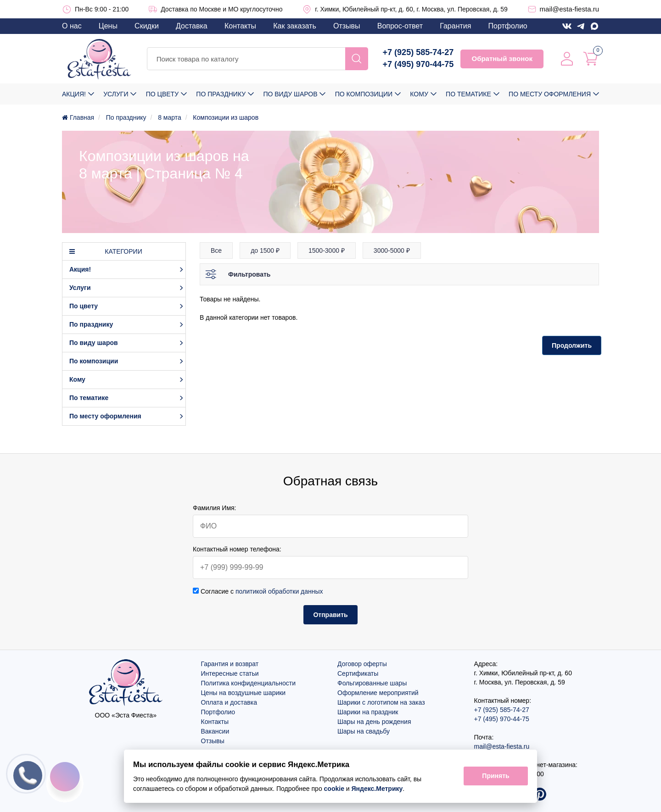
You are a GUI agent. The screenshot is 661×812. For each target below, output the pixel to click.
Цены (108, 26)
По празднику (221, 94)
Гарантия (455, 26)
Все (216, 250)
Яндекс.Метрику (377, 789)
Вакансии (215, 731)
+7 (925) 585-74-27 (418, 52)
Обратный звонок (502, 58)
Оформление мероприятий (378, 693)
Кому (419, 94)
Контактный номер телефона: (237, 549)
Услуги (116, 94)
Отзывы (347, 26)
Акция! (74, 94)
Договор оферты (362, 664)
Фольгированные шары (372, 683)
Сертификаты (358, 673)
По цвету (162, 94)
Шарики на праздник (368, 712)
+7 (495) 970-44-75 (418, 64)
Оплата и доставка (229, 702)
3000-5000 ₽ (392, 250)
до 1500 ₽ (265, 250)
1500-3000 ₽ (327, 250)
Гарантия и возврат (230, 664)
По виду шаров (290, 94)
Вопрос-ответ (400, 26)
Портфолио (508, 26)
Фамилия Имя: (215, 508)
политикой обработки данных (279, 591)
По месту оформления (550, 94)
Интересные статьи (230, 673)
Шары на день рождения (374, 722)
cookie (334, 789)
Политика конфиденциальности (249, 683)
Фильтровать (249, 274)
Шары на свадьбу (364, 731)
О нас (72, 26)
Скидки (147, 26)
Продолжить (572, 345)
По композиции (364, 94)
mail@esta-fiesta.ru (569, 9)
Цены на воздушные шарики (244, 693)
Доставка (192, 26)
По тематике (468, 94)
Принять (496, 776)
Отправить (330, 615)
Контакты (240, 26)
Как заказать (295, 26)
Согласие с (258, 591)
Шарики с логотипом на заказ (381, 702)
